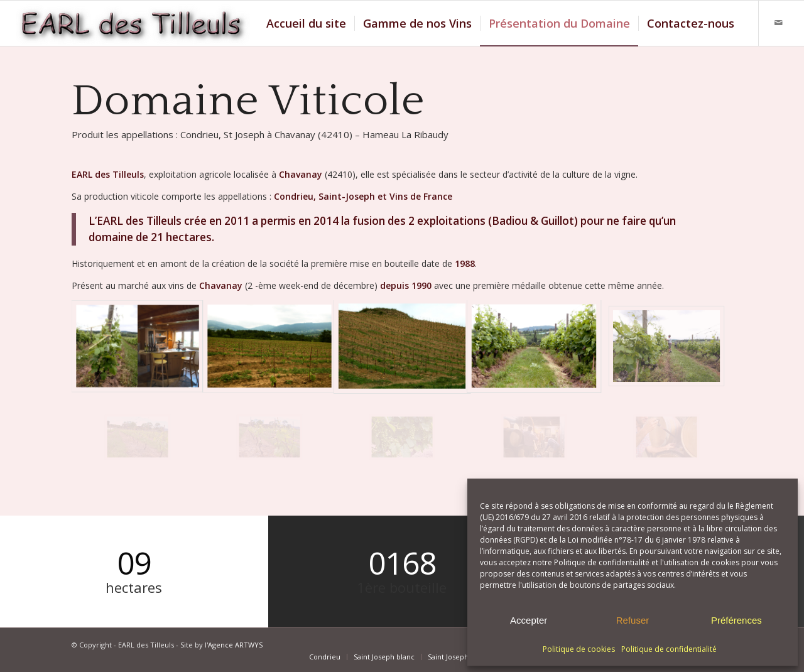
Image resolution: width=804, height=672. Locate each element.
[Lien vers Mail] (778, 23)
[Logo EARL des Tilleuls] (133, 23)
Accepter (529, 620)
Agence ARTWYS (235, 645)
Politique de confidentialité (669, 649)
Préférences (736, 620)
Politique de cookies (579, 649)
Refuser (633, 620)
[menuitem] (306, 23)
